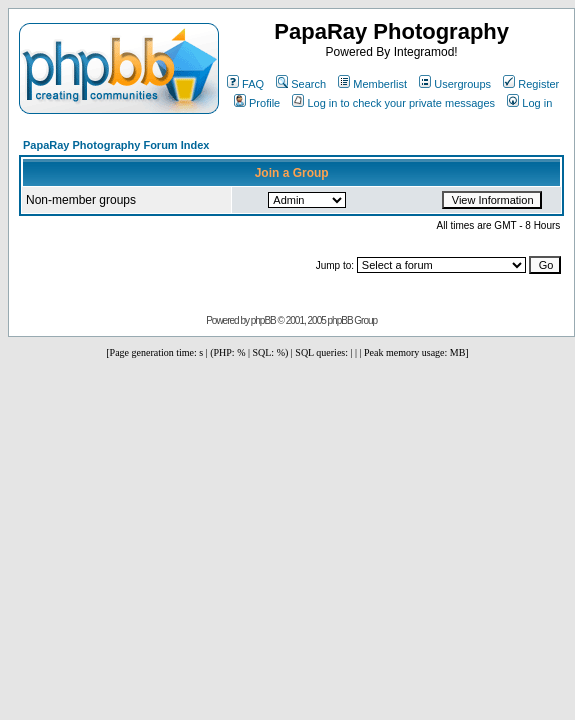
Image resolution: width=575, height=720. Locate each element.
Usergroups (455, 84)
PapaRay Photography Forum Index (116, 145)
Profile (257, 103)
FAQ (245, 84)
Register (531, 84)
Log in (529, 103)
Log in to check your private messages (393, 103)
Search (301, 84)
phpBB (263, 320)
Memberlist (372, 84)
